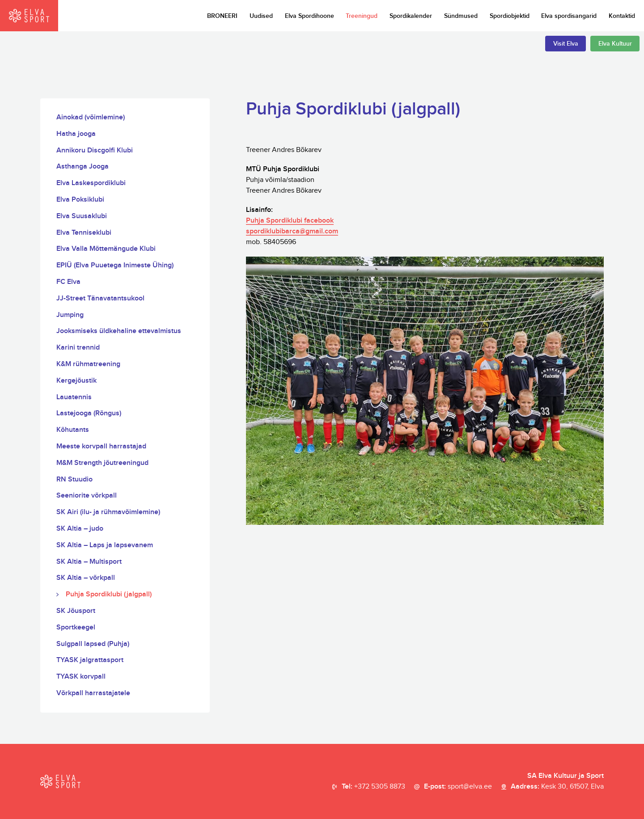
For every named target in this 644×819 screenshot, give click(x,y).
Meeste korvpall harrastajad (101, 446)
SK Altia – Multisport (89, 562)
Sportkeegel (76, 627)
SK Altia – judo (80, 529)
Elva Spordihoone (309, 16)
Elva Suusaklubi (82, 216)
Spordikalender (411, 16)
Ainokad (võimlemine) (91, 117)
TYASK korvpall (81, 677)
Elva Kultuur (615, 44)
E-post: (458, 787)
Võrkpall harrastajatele (93, 693)
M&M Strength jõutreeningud (102, 463)
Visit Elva (566, 44)
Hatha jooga (76, 134)
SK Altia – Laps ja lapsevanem (105, 545)
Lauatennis (74, 397)
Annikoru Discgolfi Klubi (95, 150)
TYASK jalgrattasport (90, 660)
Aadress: (557, 787)
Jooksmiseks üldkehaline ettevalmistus (119, 331)
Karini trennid (78, 348)
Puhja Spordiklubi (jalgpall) (109, 594)
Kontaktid (622, 16)
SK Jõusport (76, 611)
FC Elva (68, 282)
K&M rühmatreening (88, 364)
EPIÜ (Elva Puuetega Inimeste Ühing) (115, 265)
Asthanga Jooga (83, 167)
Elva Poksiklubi (80, 200)
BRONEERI (222, 16)
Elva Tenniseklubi (84, 233)
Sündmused (461, 16)
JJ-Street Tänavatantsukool (100, 298)
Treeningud (362, 16)
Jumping (70, 315)
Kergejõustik (76, 381)
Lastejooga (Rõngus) (89, 413)
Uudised (261, 16)
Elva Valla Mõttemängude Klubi (106, 249)
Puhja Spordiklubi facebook (290, 221)
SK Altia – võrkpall (86, 578)
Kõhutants (73, 430)
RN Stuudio (74, 479)
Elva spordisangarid (569, 16)
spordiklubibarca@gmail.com (292, 231)
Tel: (373, 787)
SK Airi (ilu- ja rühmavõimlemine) (108, 512)
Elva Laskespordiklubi (91, 183)
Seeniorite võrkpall (87, 496)
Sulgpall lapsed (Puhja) (93, 644)
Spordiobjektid (510, 16)
